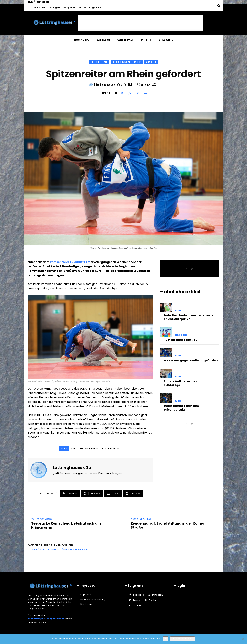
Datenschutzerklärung (182, 639)
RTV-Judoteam (111, 449)
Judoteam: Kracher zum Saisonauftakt (181, 408)
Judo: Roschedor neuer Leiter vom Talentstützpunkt (188, 317)
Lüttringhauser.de (104, 85)
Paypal (137, 600)
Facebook (138, 595)
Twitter (153, 600)
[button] (219, 5)
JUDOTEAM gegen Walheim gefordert (191, 360)
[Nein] (243, 639)
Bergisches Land (99, 62)
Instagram (158, 595)
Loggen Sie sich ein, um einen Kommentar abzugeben (59, 549)
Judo (74, 449)
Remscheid (151, 62)
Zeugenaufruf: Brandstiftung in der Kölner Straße (167, 525)
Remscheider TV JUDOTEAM (70, 262)
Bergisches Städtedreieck (127, 62)
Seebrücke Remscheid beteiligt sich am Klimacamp (66, 525)
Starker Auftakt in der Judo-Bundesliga (184, 383)
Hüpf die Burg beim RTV (180, 340)
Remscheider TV (89, 449)
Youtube (138, 605)
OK (166, 639)
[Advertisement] (140, 23)
